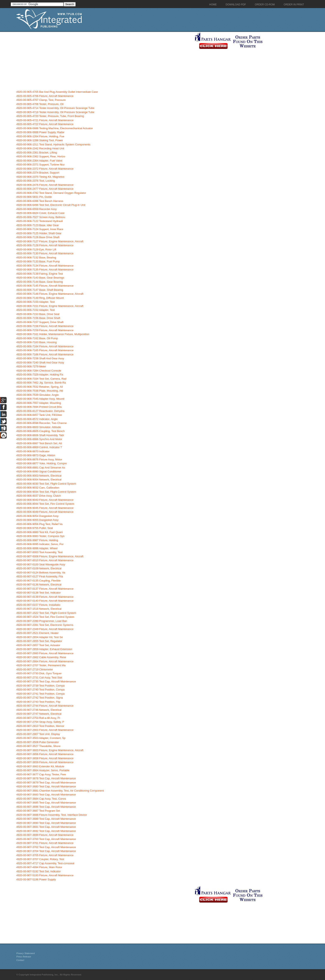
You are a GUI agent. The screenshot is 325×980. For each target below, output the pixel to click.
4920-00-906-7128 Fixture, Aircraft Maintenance (45, 245)
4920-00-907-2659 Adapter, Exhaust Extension (44, 649)
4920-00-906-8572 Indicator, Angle (37, 419)
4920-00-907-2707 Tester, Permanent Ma (41, 665)
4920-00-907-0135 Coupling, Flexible (38, 581)
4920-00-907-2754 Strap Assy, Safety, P (40, 722)
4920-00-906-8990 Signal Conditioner (39, 471)
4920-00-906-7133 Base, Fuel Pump (38, 261)
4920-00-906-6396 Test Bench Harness (40, 201)
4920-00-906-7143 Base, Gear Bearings (40, 278)
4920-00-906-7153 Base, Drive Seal (38, 314)
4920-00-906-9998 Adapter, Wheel (37, 548)
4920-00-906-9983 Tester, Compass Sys (40, 536)
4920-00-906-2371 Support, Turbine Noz (40, 165)
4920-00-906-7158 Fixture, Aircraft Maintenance (45, 326)
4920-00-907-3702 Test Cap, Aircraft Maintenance (46, 847)
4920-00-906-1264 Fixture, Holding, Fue (40, 136)
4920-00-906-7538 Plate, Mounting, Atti (40, 391)
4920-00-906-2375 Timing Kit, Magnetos (40, 177)
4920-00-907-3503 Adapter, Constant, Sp (41, 738)
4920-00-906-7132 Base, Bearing (36, 258)
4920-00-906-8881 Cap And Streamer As (41, 468)
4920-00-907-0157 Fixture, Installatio (38, 605)
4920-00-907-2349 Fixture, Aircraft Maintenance (45, 629)
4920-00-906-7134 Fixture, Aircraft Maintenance (45, 266)
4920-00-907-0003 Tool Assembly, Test (39, 552)
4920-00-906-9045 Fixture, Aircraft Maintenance (45, 508)
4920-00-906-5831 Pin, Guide (34, 197)
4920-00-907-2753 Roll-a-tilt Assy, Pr (38, 718)
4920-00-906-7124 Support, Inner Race (40, 229)
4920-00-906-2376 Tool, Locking (35, 181)
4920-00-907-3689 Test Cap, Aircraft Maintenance (46, 819)
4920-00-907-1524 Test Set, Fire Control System (45, 617)
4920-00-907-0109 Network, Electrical (39, 568)
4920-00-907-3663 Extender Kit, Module (40, 766)
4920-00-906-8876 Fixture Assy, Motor (39, 459)
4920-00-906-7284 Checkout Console (39, 371)
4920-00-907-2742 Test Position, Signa (39, 698)
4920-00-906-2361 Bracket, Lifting (37, 153)
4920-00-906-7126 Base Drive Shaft (38, 237)
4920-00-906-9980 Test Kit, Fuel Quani (39, 532)
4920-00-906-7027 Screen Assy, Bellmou (41, 217)
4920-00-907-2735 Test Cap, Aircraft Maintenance (46, 681)
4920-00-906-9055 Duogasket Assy (37, 520)
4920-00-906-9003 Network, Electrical (39, 476)
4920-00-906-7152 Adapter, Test (35, 310)
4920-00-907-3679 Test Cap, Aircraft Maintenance (46, 783)
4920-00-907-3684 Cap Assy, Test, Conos (41, 799)
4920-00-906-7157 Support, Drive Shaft (40, 322)
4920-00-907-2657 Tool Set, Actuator (38, 645)
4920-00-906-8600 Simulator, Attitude (38, 427)
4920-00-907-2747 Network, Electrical (39, 714)
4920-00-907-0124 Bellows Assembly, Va (41, 573)
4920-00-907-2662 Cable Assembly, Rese (41, 657)
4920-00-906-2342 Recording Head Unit (40, 148)
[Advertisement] (104, 61)
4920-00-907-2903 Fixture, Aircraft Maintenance (45, 730)
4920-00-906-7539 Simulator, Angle (37, 395)
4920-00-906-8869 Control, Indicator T (39, 447)
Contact (20, 960)
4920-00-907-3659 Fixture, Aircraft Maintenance (45, 762)
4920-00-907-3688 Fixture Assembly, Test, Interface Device (52, 815)
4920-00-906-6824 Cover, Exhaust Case (40, 213)
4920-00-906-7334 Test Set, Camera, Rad (41, 379)
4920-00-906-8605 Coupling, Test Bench (40, 431)
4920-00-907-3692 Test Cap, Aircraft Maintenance (46, 831)
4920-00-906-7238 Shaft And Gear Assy (40, 358)
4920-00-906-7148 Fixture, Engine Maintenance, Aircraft (50, 294)
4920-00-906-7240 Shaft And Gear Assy (40, 363)
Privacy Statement (25, 953)
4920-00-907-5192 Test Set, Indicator (38, 871)
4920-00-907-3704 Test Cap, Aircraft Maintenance (46, 851)
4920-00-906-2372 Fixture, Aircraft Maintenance (45, 169)
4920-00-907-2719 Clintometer (35, 669)
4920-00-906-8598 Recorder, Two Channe (41, 423)
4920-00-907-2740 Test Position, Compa (40, 690)
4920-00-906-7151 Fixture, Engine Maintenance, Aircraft (50, 306)
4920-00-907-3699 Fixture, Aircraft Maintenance (45, 835)
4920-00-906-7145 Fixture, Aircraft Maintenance (45, 286)
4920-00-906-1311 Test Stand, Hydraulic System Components (53, 144)
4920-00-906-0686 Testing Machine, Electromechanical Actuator (54, 128)
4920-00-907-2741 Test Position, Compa (40, 694)
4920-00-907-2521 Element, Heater (37, 633)
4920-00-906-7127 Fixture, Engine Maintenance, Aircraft (50, 241)
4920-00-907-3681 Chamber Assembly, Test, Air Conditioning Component (60, 791)
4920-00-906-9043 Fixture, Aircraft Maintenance (45, 500)
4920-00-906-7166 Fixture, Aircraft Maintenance (45, 354)
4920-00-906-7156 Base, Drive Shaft (38, 318)
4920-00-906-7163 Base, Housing (36, 342)
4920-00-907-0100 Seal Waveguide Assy (41, 564)
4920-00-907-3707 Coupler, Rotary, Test (40, 859)
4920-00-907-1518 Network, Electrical (39, 609)
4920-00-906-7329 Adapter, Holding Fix (40, 375)
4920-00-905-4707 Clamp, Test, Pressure (41, 100)
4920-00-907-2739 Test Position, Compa (40, 686)
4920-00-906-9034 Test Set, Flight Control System (46, 492)
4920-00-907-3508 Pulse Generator (37, 742)
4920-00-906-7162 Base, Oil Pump (37, 338)
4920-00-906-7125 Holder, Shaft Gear (39, 233)
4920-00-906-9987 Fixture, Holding (37, 540)
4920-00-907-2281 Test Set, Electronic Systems (45, 625)
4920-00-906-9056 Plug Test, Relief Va (39, 524)
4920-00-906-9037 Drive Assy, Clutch (38, 496)
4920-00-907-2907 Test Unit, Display (38, 734)
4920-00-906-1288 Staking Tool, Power (39, 140)
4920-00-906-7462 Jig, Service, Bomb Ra (41, 383)
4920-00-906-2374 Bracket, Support (38, 173)
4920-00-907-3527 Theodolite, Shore (38, 746)
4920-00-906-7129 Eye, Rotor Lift (36, 249)
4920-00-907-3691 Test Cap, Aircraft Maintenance (46, 827)
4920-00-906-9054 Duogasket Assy (37, 516)
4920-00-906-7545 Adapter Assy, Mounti (40, 399)
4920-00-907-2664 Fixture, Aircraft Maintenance (45, 661)
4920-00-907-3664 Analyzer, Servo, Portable (43, 770)
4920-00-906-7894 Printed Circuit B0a (39, 407)
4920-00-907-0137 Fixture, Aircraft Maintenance (45, 589)
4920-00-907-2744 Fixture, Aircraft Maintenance (45, 706)
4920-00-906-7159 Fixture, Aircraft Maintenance (45, 330)
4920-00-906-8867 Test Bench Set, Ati (39, 443)
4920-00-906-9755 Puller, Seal (34, 528)
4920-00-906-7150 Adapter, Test (35, 302)
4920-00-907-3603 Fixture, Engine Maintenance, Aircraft (50, 750)
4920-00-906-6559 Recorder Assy (36, 209)
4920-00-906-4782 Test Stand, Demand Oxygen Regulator (51, 193)
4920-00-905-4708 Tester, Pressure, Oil (40, 104)
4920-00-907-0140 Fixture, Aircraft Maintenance (45, 601)
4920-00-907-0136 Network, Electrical (39, 585)
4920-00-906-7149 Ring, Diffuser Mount (40, 298)
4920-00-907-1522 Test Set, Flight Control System (46, 613)
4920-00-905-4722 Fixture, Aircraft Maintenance (45, 124)
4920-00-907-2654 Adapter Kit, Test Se (39, 637)
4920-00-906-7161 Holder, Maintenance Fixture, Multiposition (53, 334)
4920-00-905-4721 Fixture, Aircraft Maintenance (45, 120)
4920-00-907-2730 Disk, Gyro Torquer (39, 673)
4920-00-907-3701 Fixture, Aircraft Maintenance (45, 843)
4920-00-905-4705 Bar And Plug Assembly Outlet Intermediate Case (57, 92)
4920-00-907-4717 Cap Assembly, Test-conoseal (45, 863)
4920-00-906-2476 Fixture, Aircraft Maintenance (45, 185)
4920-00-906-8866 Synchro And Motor (39, 439)
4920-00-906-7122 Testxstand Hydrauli (39, 221)
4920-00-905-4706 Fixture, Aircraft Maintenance (45, 96)
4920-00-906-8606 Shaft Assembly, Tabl (40, 435)
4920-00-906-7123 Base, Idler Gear (37, 225)
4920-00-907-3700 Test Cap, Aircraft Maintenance (46, 839)
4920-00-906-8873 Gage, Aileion (36, 455)
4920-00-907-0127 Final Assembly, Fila (39, 576)
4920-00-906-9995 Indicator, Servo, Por (40, 544)
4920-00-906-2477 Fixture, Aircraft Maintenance (45, 189)
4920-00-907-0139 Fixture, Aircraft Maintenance (45, 597)
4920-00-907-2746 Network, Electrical (39, 710)
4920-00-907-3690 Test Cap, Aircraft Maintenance (46, 823)
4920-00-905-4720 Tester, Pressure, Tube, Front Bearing (50, 116)
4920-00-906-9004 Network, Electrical (39, 480)
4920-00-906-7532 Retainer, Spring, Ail (39, 387)
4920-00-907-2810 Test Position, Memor (40, 726)
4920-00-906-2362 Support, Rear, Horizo (41, 156)
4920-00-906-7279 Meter (31, 366)
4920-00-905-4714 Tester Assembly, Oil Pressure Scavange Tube (55, 108)
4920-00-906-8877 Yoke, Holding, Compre (41, 463)
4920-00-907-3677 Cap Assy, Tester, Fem (41, 774)
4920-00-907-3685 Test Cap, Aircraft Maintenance (46, 803)
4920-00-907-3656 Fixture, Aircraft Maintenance (45, 754)
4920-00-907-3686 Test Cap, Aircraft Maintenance (46, 807)
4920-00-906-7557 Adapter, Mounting (38, 403)
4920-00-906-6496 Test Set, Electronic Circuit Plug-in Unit (51, 205)
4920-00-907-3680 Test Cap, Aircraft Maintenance (46, 786)
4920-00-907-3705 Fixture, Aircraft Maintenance (45, 855)
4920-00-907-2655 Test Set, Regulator (39, 641)
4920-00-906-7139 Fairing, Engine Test (39, 274)
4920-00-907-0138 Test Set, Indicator (38, 593)
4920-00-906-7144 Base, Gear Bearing (39, 282)
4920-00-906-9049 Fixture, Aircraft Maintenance (45, 512)
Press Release (24, 957)
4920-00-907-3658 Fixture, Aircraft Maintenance (45, 758)
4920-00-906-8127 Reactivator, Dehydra (40, 411)
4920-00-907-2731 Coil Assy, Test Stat (39, 678)
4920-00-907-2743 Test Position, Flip (38, 702)
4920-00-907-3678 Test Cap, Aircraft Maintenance (46, 778)
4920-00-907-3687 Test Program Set (38, 811)
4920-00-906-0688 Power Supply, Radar (40, 132)
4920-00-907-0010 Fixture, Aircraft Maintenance (45, 560)
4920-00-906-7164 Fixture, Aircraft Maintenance (45, 346)
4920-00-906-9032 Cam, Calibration (38, 488)
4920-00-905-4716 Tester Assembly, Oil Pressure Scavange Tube (55, 112)
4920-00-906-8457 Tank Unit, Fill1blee (39, 415)
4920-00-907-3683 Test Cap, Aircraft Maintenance (46, 795)
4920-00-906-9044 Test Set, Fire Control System (45, 504)
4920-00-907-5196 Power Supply (36, 879)
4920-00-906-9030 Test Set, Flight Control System (46, 484)
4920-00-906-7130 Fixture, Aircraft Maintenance (45, 253)
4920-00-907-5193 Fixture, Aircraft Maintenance (45, 875)
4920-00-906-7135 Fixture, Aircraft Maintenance (45, 270)
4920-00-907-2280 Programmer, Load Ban (42, 621)
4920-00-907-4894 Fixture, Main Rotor (39, 867)
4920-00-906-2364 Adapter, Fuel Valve (39, 161)
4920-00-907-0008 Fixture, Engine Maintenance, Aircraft (50, 556)
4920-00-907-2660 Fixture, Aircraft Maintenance (45, 653)
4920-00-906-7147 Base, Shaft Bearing (40, 290)
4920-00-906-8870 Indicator (33, 451)
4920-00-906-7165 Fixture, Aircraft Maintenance (45, 350)
